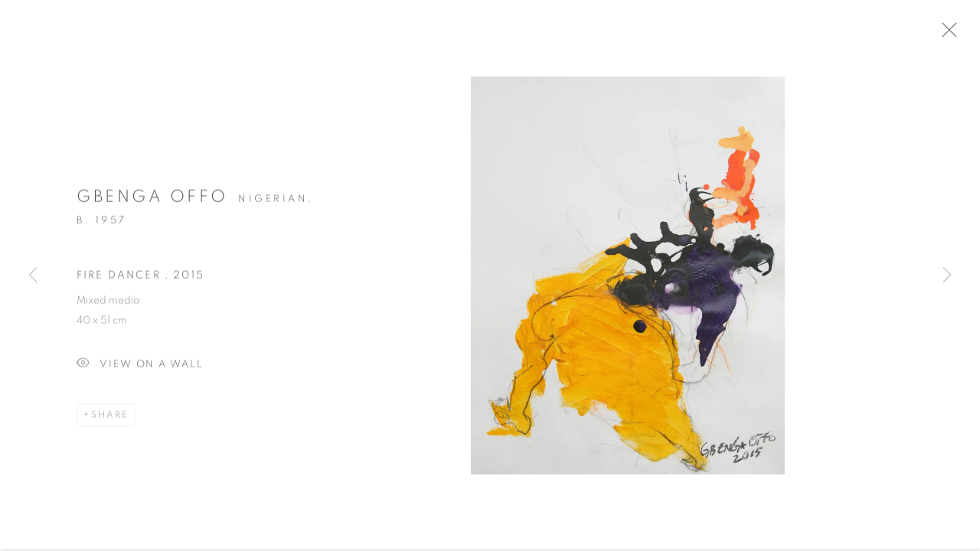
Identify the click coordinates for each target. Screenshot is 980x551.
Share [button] (110, 420)
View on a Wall (140, 370)
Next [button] (947, 275)
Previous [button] (33, 275)
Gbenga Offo (152, 202)
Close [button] (961, 34)
